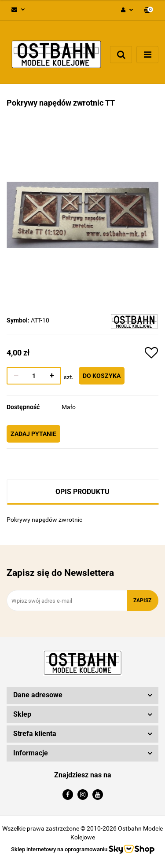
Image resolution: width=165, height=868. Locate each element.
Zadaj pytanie (33, 434)
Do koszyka (102, 376)
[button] (148, 10)
